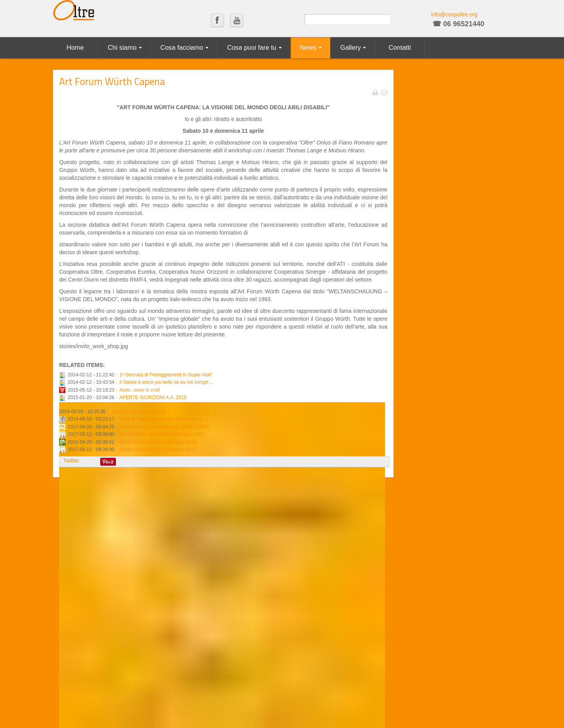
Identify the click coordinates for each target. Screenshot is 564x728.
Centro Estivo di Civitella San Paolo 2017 (162, 434)
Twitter (71, 461)
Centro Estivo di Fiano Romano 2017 (158, 450)
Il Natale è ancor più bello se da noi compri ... (166, 382)
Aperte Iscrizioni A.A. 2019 (138, 412)
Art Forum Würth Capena (112, 81)
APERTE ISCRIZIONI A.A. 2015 (153, 397)
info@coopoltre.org (454, 14)
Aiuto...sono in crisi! (140, 390)
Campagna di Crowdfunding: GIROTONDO (164, 427)
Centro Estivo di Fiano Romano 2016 (158, 442)
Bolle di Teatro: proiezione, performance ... (164, 419)
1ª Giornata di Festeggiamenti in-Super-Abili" (166, 375)
